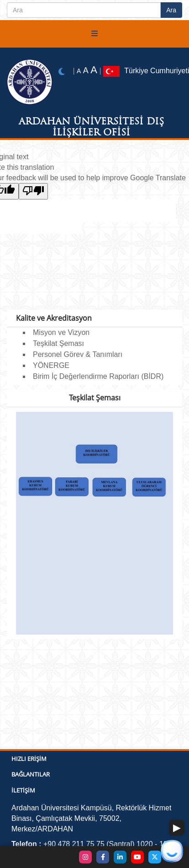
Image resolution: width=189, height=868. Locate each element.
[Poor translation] (33, 191)
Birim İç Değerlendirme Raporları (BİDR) (98, 376)
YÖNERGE (51, 365)
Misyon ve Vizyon (61, 332)
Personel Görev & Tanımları (78, 354)
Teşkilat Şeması (58, 343)
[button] (177, 828)
